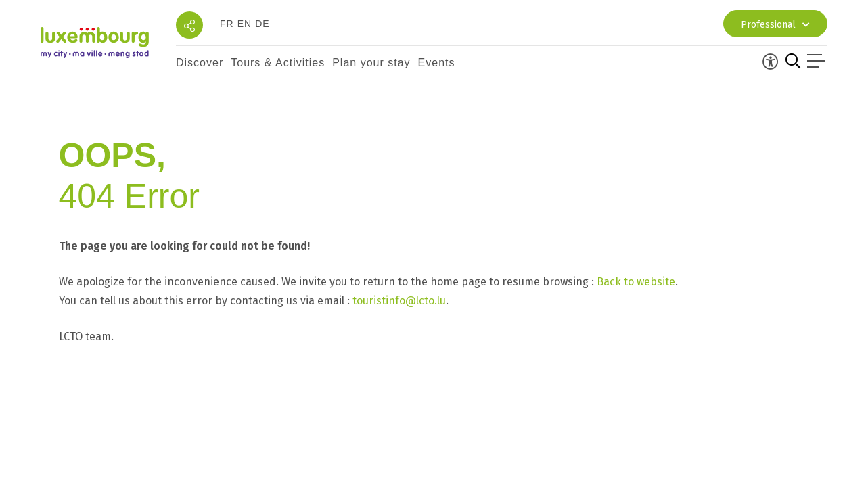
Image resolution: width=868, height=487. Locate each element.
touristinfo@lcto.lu (399, 301)
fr (227, 24)
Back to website (636, 282)
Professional (775, 25)
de (262, 24)
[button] (200, 63)
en (245, 24)
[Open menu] (817, 63)
